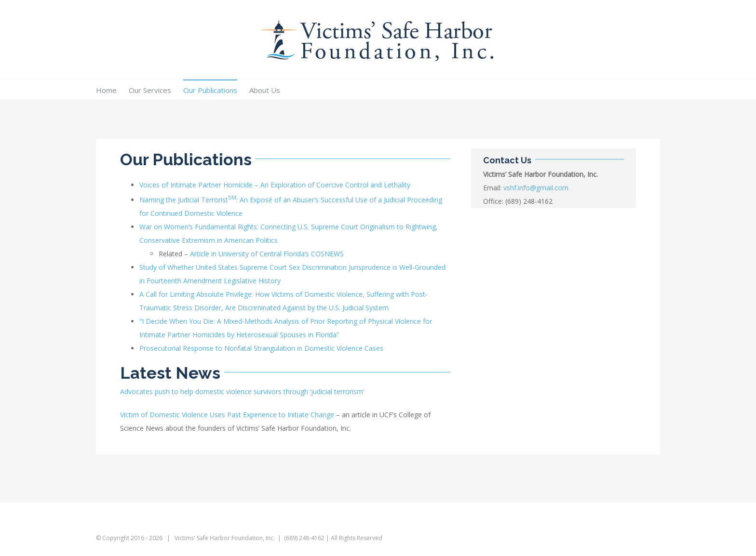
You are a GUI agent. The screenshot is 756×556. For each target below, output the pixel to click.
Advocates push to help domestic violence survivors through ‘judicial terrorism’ (242, 391)
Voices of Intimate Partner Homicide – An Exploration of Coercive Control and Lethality (275, 185)
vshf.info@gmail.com (536, 188)
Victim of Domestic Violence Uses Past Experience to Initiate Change (227, 415)
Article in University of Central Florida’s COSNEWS (267, 254)
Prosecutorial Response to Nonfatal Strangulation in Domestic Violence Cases (261, 348)
